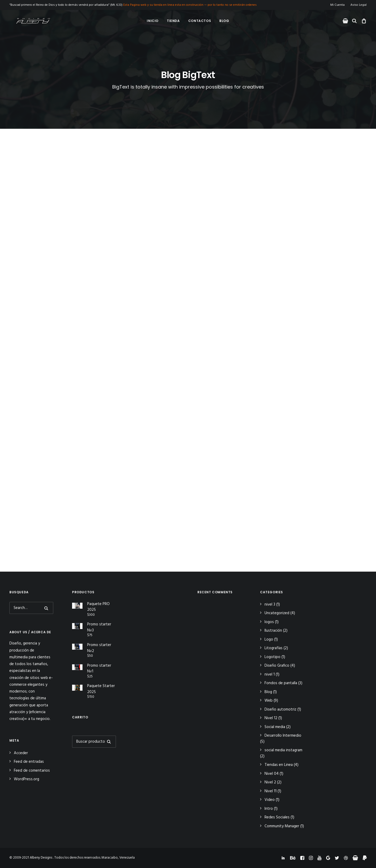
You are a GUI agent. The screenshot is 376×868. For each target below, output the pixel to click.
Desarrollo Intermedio (283, 736)
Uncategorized (277, 613)
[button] (346, 21)
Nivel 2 (270, 782)
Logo (269, 640)
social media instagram (283, 750)
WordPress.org (27, 779)
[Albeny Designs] (28, 21)
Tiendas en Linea (279, 765)
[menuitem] (339, 5)
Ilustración (273, 631)
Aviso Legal (359, 5)
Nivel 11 (271, 791)
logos (269, 622)
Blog (224, 21)
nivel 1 (270, 675)
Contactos (200, 21)
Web (269, 701)
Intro (269, 809)
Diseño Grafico (277, 666)
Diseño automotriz (280, 709)
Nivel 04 (272, 774)
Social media (275, 727)
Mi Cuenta (337, 5)
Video (270, 800)
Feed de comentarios (32, 771)
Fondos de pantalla (281, 683)
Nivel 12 (271, 718)
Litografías (274, 648)
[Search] (31, 608)
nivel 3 (270, 605)
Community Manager (282, 826)
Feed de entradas (29, 762)
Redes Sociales (277, 817)
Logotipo (272, 657)
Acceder (21, 753)
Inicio (153, 21)
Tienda (173, 21)
